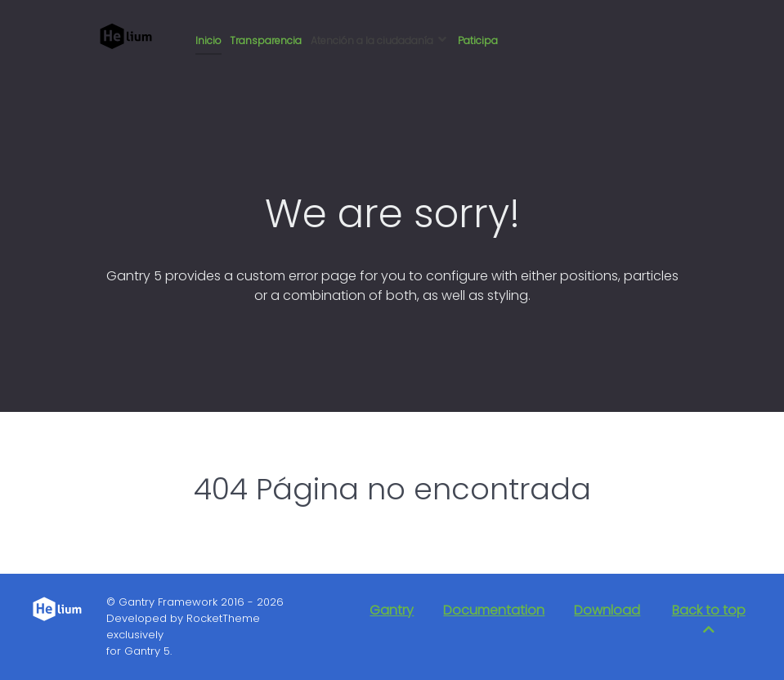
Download (607, 610)
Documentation (494, 610)
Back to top (709, 618)
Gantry (392, 610)
